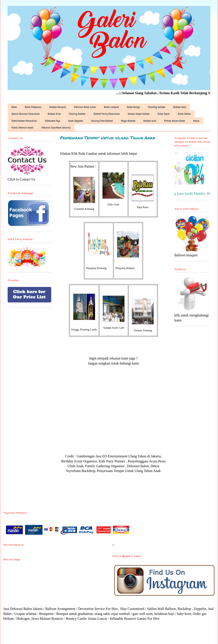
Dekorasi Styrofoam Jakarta (56, 128)
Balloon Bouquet (58, 107)
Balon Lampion (112, 107)
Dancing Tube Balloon (102, 121)
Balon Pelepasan (33, 107)
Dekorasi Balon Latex (85, 107)
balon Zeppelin (76, 121)
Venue (196, 121)
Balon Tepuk (164, 114)
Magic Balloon (128, 121)
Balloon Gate (180, 107)
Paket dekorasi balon (22, 128)
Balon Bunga (134, 107)
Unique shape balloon (139, 114)
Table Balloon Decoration (24, 121)
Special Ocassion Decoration (26, 114)
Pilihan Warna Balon (175, 121)
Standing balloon (157, 107)
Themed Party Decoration (107, 114)
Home (14, 107)
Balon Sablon (184, 114)
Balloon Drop (54, 114)
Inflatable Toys (53, 121)
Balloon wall (150, 121)
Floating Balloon (77, 114)
